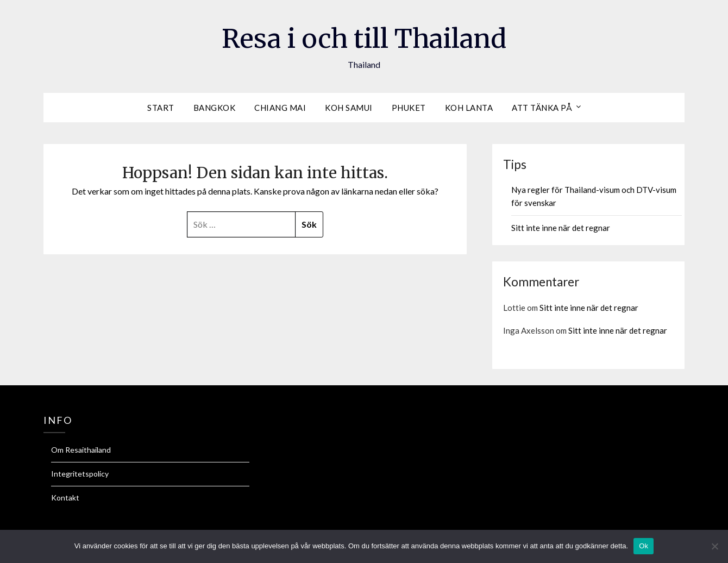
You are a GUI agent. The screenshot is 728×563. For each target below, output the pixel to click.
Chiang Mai (280, 108)
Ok (644, 546)
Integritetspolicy (80, 474)
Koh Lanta (469, 108)
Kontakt (65, 498)
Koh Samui (349, 108)
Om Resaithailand (81, 450)
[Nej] (714, 546)
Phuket (409, 108)
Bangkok (215, 108)
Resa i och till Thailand (364, 39)
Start (161, 108)
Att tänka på (542, 108)
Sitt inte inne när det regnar (561, 228)
